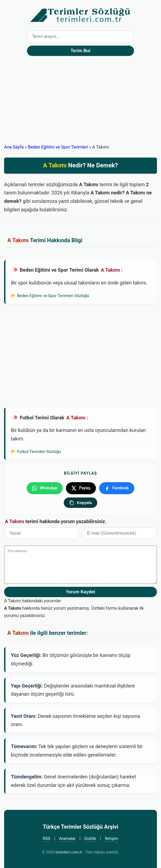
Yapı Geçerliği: (27, 686)
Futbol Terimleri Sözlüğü (39, 452)
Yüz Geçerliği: (26, 655)
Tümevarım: (24, 746)
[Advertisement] (80, 102)
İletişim (112, 839)
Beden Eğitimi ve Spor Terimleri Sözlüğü (53, 296)
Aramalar (67, 839)
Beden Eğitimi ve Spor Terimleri (58, 147)
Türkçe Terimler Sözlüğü (81, 15)
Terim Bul (80, 51)
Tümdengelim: (27, 777)
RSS (47, 839)
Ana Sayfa (14, 147)
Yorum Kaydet (80, 592)
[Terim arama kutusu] (81, 37)
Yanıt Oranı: (24, 716)
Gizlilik (90, 839)
